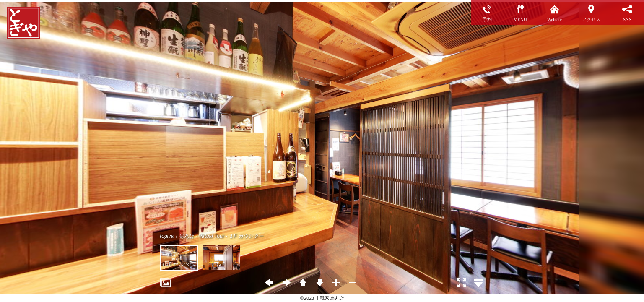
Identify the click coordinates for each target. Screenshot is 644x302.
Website (554, 19)
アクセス (591, 19)
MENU (520, 19)
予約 (487, 19)
